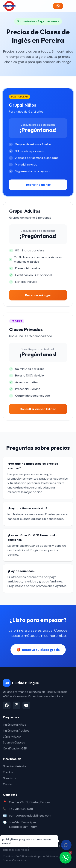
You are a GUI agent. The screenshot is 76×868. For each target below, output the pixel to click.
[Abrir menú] (69, 6)
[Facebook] (7, 705)
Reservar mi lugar (38, 295)
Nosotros (9, 778)
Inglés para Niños (15, 725)
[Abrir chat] (66, 845)
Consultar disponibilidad (38, 409)
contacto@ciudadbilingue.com (30, 816)
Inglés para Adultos (16, 731)
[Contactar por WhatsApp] (66, 858)
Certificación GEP (15, 748)
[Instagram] (16, 705)
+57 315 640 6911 (21, 809)
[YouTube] (26, 705)
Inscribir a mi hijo (38, 185)
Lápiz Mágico (12, 737)
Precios (8, 772)
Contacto (10, 784)
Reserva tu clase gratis (38, 650)
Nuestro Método (14, 766)
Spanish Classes (14, 742)
